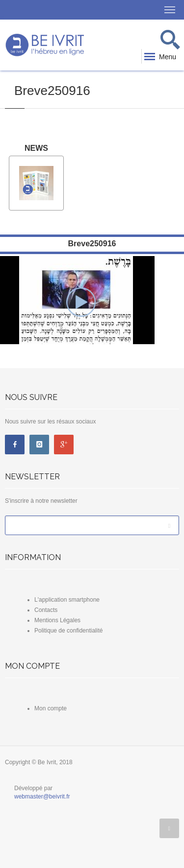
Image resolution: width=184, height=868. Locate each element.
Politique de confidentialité (68, 631)
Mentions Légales (57, 620)
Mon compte (51, 708)
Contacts (46, 610)
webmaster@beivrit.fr (42, 797)
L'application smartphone (67, 600)
